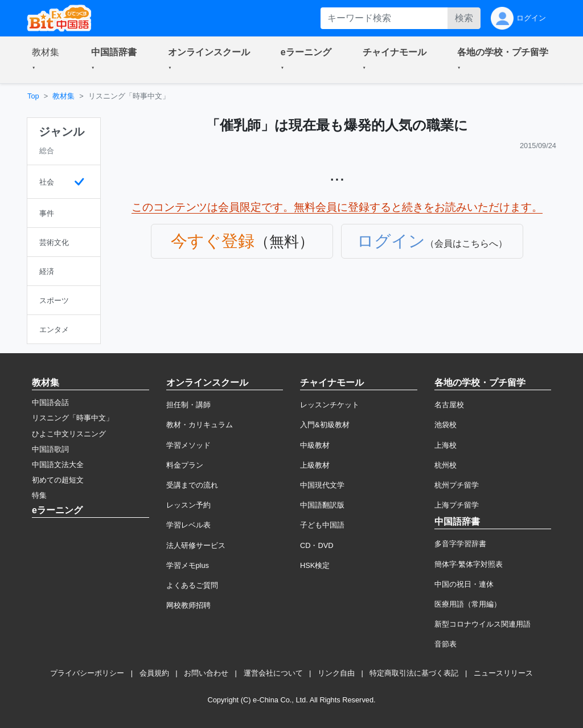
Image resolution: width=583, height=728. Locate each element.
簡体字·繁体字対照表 (469, 564)
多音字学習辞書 (460, 544)
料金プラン (185, 465)
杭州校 (446, 465)
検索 (464, 18)
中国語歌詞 (50, 449)
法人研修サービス (196, 545)
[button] (48, 60)
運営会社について (273, 673)
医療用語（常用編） (468, 604)
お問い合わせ (206, 673)
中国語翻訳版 (322, 505)
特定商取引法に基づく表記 (414, 673)
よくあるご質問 (192, 585)
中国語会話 (50, 402)
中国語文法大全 (58, 465)
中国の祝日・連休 (464, 584)
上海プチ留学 (457, 505)
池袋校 (446, 425)
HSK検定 (315, 565)
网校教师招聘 (188, 605)
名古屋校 (449, 405)
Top (33, 96)
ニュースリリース (503, 673)
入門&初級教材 (325, 425)
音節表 (446, 644)
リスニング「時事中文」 (73, 418)
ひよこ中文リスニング (69, 434)
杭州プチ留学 (457, 485)
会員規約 (154, 673)
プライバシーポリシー (87, 673)
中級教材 (315, 445)
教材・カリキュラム (200, 425)
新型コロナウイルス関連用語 (483, 624)
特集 (39, 495)
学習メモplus (188, 565)
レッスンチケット (330, 405)
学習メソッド (188, 445)
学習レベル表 (188, 525)
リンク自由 (336, 673)
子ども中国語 (322, 525)
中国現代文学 (322, 485)
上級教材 (315, 465)
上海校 (446, 445)
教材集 (63, 96)
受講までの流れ (192, 485)
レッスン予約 (188, 505)
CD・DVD (317, 545)
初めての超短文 (58, 480)
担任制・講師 (188, 405)
